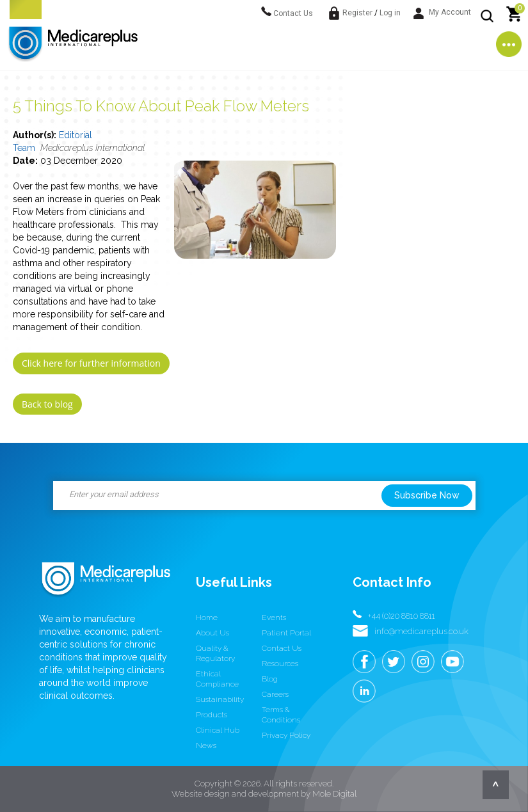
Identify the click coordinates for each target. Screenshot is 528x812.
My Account (442, 12)
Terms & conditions (281, 715)
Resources (280, 664)
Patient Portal (286, 633)
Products (212, 715)
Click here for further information (91, 363)
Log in (390, 13)
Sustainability (220, 699)
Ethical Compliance (217, 679)
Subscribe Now (427, 495)
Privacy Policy (286, 735)
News (206, 745)
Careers (275, 694)
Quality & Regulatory (215, 653)
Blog (270, 679)
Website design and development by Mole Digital (264, 794)
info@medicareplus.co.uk (421, 631)
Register (357, 13)
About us (212, 633)
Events (274, 617)
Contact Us (287, 13)
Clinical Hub (218, 730)
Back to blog (47, 404)
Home (207, 617)
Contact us (282, 648)
